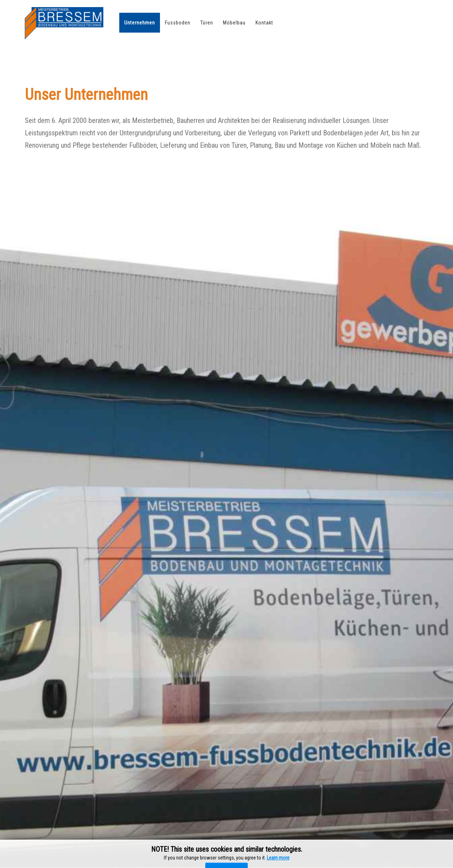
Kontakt (264, 23)
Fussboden (178, 23)
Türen (207, 23)
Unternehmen (140, 23)
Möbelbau (234, 23)
